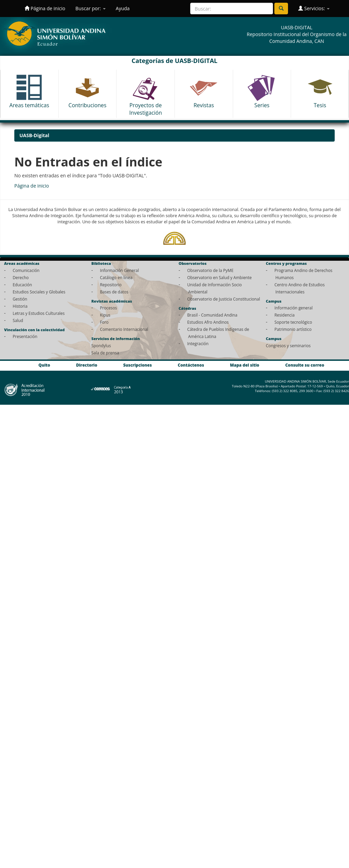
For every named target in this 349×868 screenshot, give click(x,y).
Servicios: (314, 8)
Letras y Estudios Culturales (39, 313)
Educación (22, 285)
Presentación (25, 336)
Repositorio (111, 285)
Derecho (21, 277)
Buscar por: (90, 8)
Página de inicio (45, 8)
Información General (119, 270)
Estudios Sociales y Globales (39, 292)
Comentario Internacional (124, 329)
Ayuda (123, 8)
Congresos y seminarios (288, 345)
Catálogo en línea (116, 277)
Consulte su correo (305, 365)
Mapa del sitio (245, 365)
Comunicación (26, 270)
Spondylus (101, 345)
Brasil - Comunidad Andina (212, 315)
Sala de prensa (105, 353)
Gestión (20, 299)
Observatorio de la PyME (210, 270)
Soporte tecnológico (293, 322)
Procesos (108, 308)
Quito (44, 365)
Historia (20, 306)
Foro (104, 322)
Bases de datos (114, 292)
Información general (293, 308)
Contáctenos (191, 365)
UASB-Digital (34, 135)
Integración (198, 343)
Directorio (87, 365)
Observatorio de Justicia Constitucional (224, 299)
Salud (18, 320)
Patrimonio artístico (293, 329)
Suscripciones (137, 365)
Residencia (284, 315)
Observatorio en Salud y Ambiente (219, 277)
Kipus (105, 315)
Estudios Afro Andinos (208, 322)
